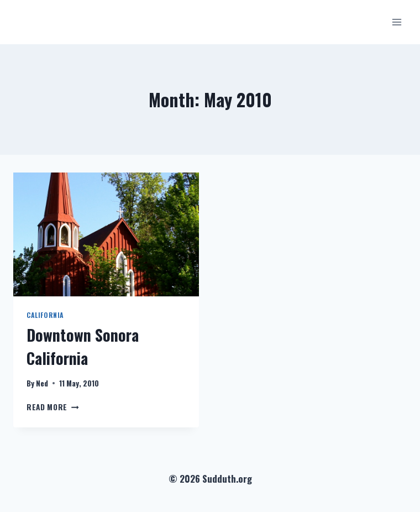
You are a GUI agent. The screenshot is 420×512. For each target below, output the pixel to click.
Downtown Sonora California (83, 346)
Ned (42, 383)
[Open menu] (397, 22)
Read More (53, 407)
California (45, 315)
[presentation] (106, 234)
